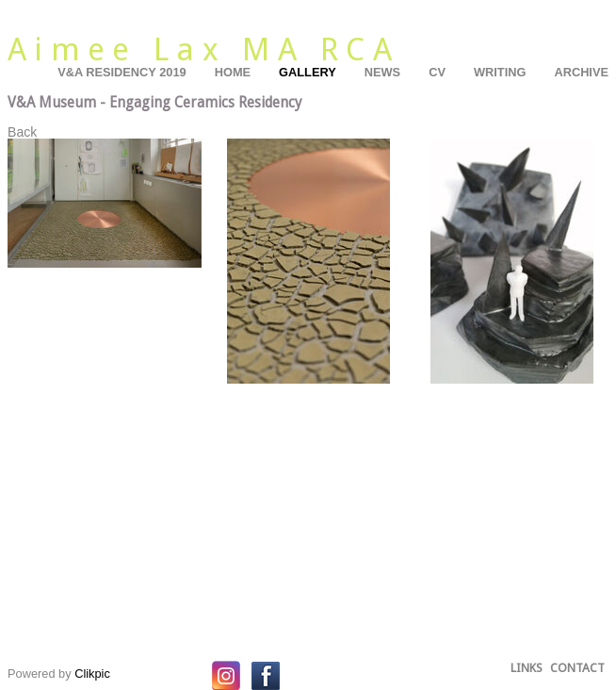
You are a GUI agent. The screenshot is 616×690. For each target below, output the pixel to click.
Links (527, 668)
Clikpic (92, 674)
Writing (500, 72)
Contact (577, 668)
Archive (581, 72)
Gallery (308, 72)
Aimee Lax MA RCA (203, 49)
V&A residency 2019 (122, 72)
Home (233, 72)
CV (437, 72)
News (382, 72)
